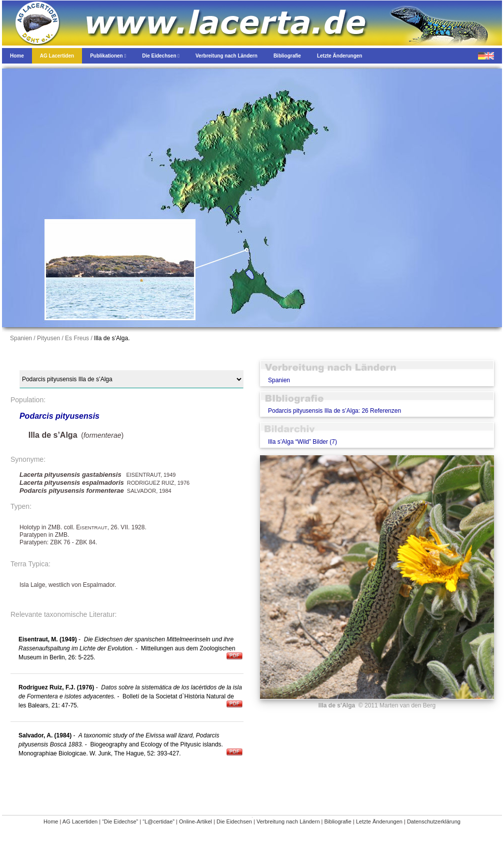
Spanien (279, 380)
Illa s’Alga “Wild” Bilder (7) (302, 442)
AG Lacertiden (80, 821)
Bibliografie (338, 821)
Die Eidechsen (234, 821)
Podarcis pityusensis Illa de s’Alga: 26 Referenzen (334, 411)
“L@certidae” (158, 821)
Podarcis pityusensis (59, 416)
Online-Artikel (195, 821)
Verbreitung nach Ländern (288, 821)
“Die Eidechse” (120, 821)
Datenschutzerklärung (434, 821)
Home (51, 821)
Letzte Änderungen (379, 821)
